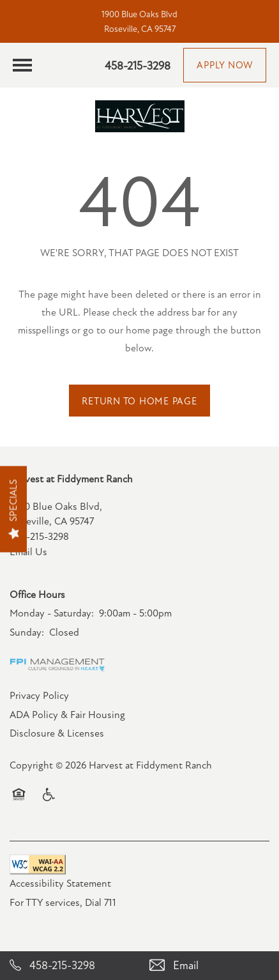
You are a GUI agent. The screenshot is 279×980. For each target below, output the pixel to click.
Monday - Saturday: (52, 613)
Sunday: (27, 632)
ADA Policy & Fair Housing (67, 715)
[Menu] (22, 65)
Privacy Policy (39, 696)
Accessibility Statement (60, 884)
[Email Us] (210, 966)
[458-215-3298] (70, 966)
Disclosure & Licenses (57, 733)
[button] (225, 65)
